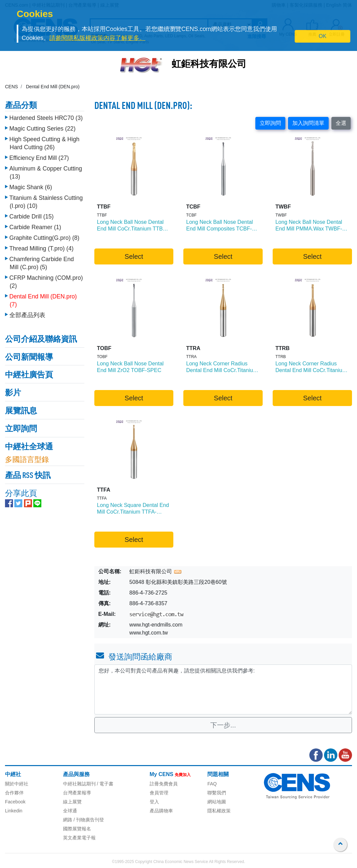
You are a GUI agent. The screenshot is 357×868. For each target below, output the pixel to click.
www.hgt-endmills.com (156, 625)
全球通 (70, 811)
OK (322, 36)
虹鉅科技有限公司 (209, 65)
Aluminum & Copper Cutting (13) (46, 171)
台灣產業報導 (77, 793)
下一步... (223, 725)
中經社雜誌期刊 (79, 784)
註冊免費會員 (164, 784)
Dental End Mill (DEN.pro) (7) (43, 299)
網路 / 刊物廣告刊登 (84, 820)
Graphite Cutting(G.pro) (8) (44, 236)
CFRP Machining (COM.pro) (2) (46, 280)
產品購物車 (161, 811)
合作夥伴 (14, 793)
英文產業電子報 (79, 838)
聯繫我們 (217, 793)
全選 (341, 123)
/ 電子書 (105, 784)
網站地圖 (217, 802)
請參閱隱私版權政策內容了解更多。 (97, 38)
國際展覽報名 (77, 829)
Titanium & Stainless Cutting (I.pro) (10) (46, 200)
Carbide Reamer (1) (35, 225)
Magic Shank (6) (31, 186)
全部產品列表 (27, 313)
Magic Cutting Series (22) (42, 127)
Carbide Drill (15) (31, 215)
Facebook (15, 802)
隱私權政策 (219, 811)
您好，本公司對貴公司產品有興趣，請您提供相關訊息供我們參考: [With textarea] (223, 689)
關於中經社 (17, 784)
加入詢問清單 (308, 123)
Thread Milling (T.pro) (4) (41, 247)
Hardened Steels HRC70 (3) (46, 116)
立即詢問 (270, 123)
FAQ (212, 784)
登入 (154, 802)
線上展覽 (72, 802)
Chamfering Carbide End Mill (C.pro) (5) (42, 261)
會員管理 (159, 793)
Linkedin (14, 811)
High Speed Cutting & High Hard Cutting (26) (44, 142)
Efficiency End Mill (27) (39, 156)
